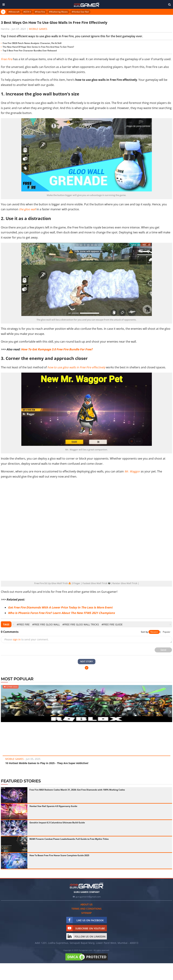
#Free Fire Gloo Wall (46, 624)
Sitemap (86, 913)
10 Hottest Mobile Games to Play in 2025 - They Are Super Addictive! (47, 763)
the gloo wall (27, 209)
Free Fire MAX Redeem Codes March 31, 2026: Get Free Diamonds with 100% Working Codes (77, 790)
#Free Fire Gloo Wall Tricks (81, 624)
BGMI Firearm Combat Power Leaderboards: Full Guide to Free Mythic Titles (69, 839)
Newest (154, 632)
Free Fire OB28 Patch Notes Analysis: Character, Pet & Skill (32, 43)
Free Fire (7, 59)
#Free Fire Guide (112, 624)
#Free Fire (40, 12)
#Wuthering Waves (58, 12)
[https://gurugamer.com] (87, 886)
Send (163, 650)
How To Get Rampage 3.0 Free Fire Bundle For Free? (57, 349)
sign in (17, 639)
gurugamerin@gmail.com (88, 897)
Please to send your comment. (27, 639)
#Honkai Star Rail (80, 12)
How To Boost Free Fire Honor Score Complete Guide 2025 (59, 855)
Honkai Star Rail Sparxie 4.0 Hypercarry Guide (53, 806)
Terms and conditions (86, 909)
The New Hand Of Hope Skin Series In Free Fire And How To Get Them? (38, 47)
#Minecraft (14, 12)
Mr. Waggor (132, 471)
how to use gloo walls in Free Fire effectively (76, 367)
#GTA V (27, 12)
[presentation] (13, 624)
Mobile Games (38, 29)
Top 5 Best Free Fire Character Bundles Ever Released (30, 51)
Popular (167, 632)
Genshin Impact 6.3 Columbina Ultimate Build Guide (57, 823)
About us (86, 904)
